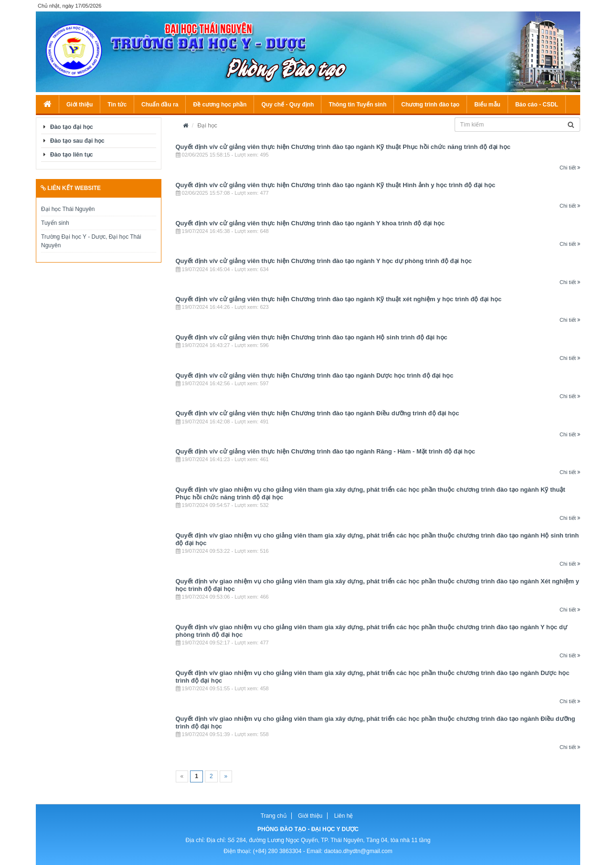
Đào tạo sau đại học (77, 141)
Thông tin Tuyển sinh (357, 105)
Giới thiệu (80, 105)
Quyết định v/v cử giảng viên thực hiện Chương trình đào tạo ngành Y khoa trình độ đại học (310, 223)
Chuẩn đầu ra (160, 105)
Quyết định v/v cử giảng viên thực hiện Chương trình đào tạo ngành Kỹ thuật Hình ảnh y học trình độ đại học (336, 185)
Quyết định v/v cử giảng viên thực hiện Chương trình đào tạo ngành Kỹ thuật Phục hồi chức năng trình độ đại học (343, 147)
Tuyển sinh (55, 223)
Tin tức (117, 105)
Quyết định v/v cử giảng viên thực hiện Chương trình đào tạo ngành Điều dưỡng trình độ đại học (318, 413)
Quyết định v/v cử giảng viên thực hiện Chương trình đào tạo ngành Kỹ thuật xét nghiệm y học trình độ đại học (339, 299)
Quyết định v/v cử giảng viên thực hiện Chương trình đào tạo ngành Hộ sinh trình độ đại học (312, 337)
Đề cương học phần (220, 105)
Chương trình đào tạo (430, 105)
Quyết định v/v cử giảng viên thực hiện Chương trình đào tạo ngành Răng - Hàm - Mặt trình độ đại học (326, 451)
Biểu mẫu (487, 105)
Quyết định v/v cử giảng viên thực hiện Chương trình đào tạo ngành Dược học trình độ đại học (315, 375)
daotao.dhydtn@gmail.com (358, 851)
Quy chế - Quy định (287, 105)
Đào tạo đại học (72, 127)
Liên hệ (344, 816)
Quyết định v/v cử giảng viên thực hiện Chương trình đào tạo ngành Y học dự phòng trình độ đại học (324, 261)
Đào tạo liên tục (71, 155)
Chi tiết (570, 168)
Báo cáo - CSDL (537, 105)
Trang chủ (274, 816)
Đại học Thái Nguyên (68, 209)
